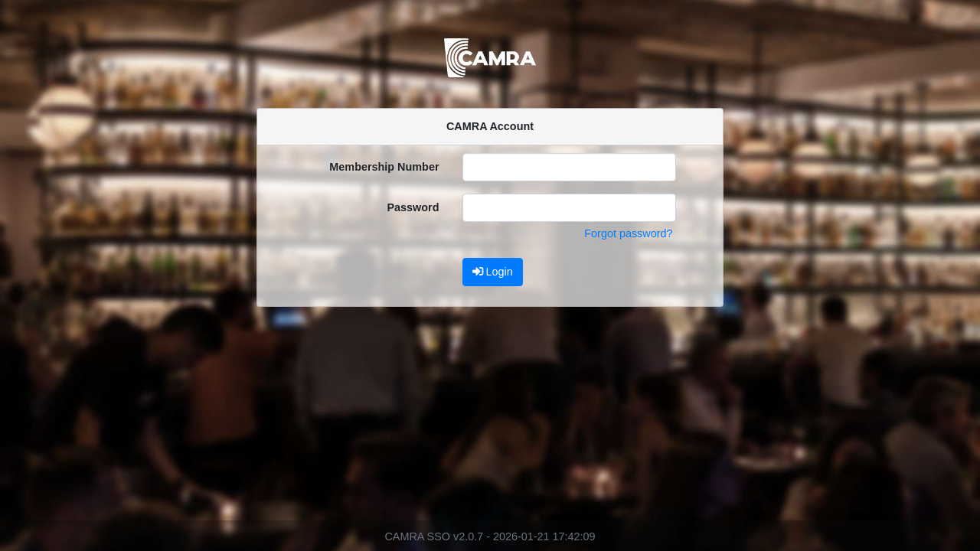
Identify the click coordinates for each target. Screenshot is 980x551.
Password (413, 207)
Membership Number (384, 167)
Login (493, 272)
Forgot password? (628, 233)
